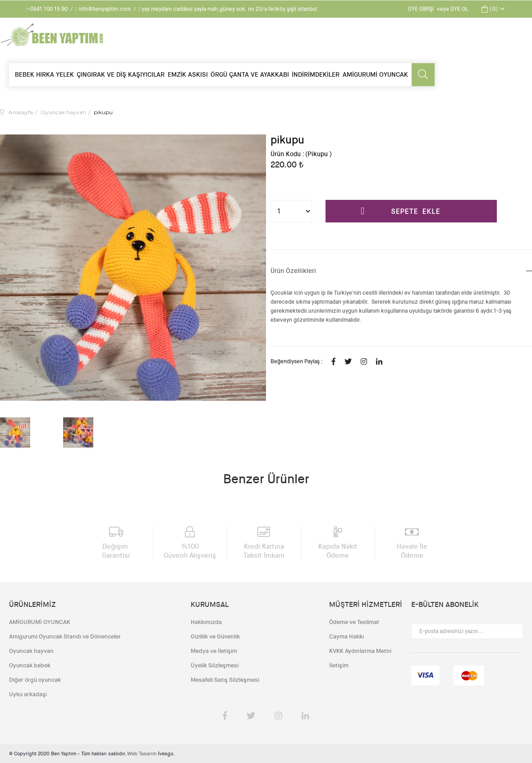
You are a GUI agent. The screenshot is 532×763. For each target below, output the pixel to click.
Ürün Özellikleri (293, 271)
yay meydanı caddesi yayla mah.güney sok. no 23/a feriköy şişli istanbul (228, 9)
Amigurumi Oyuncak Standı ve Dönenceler (65, 636)
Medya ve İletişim (214, 651)
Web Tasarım (142, 754)
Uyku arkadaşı (28, 694)
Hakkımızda (206, 622)
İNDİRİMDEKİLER (316, 74)
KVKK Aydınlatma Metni (360, 651)
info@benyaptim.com (103, 9)
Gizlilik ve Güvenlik (215, 636)
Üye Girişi (421, 9)
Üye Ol (459, 9)
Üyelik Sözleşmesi (215, 665)
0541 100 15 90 (47, 9)
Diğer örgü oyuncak (35, 680)
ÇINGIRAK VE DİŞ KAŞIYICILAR (121, 74)
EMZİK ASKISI (188, 74)
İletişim (339, 665)
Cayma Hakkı (346, 636)
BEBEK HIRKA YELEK (44, 74)
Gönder (511, 631)
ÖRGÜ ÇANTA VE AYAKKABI (250, 74)
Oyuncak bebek (30, 665)
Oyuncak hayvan (31, 651)
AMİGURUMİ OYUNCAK (375, 74)
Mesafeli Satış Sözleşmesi (225, 680)
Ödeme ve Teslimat (354, 622)
